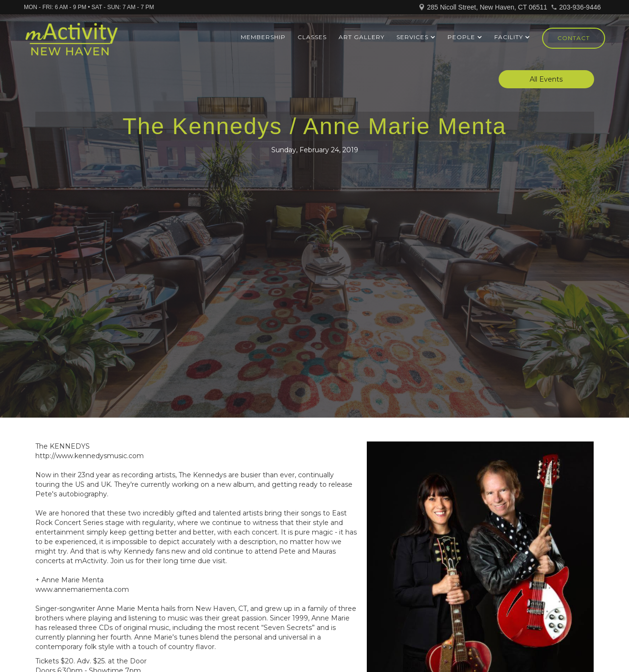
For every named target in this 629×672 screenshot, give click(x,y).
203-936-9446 (580, 7)
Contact (574, 38)
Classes (312, 37)
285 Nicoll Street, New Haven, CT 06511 (487, 7)
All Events (546, 79)
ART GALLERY (362, 37)
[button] (416, 37)
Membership (263, 37)
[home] (71, 43)
